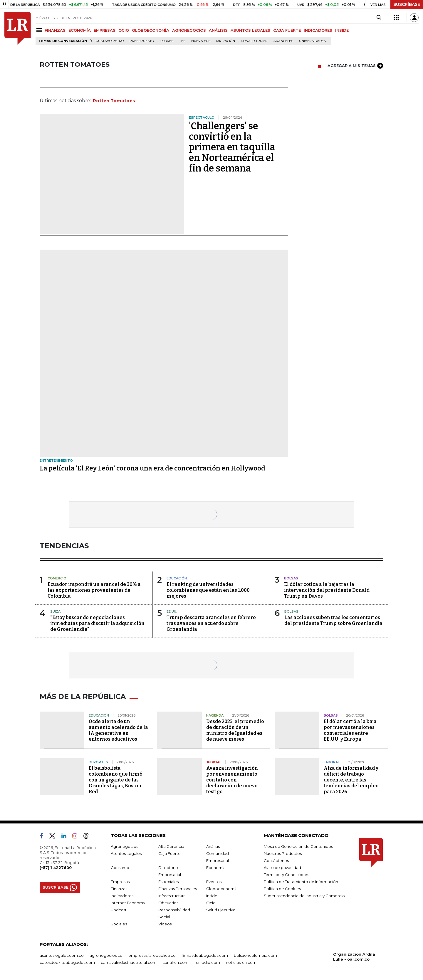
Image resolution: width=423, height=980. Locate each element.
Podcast (119, 910)
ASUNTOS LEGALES (250, 30)
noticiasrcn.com (241, 962)
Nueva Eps (201, 41)
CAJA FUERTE (287, 30)
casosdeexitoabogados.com (67, 962)
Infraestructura (172, 896)
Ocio (211, 903)
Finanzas (119, 889)
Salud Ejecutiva (221, 910)
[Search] (379, 18)
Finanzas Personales (178, 889)
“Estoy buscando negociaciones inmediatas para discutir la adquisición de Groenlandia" (97, 623)
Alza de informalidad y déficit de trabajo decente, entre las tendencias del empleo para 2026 (351, 780)
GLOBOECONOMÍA (151, 30)
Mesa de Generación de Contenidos (298, 846)
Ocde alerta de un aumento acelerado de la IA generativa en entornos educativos (118, 730)
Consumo (120, 868)
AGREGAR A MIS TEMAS (355, 66)
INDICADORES (318, 30)
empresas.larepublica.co (152, 955)
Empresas (120, 882)
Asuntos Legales (126, 853)
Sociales (119, 924)
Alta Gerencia (171, 846)
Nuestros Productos (283, 853)
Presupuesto (142, 41)
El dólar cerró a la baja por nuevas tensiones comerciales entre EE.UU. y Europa (350, 730)
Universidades (312, 41)
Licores (167, 41)
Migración (226, 41)
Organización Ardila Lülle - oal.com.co (354, 957)
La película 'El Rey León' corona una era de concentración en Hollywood (152, 468)
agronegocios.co (106, 955)
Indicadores (122, 896)
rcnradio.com (207, 962)
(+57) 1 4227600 (56, 868)
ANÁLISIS (218, 30)
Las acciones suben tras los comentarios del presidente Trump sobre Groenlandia (333, 620)
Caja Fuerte (169, 853)
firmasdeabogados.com (205, 955)
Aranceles (283, 41)
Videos (165, 924)
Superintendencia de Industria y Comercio (304, 896)
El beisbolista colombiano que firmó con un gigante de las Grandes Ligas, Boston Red (116, 780)
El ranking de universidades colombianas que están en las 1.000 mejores (208, 590)
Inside (212, 896)
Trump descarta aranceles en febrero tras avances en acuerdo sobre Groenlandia (211, 623)
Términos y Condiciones (286, 875)
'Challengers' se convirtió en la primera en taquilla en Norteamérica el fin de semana (232, 147)
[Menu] (40, 30)
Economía (216, 868)
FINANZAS (55, 30)
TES (182, 41)
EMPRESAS (105, 30)
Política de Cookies (282, 889)
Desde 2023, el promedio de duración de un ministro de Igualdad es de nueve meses (235, 730)
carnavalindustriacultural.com (129, 962)
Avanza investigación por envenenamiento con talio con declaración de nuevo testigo (232, 780)
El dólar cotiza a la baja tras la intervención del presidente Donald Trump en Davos (327, 590)
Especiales (168, 882)
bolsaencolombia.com (255, 955)
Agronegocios (124, 846)
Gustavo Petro (110, 41)
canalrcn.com (176, 962)
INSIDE (342, 30)
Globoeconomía (222, 889)
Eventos (214, 882)
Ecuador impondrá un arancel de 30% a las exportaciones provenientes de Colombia (94, 590)
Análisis (213, 846)
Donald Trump (254, 41)
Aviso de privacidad (282, 868)
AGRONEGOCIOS (189, 30)
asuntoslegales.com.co (62, 955)
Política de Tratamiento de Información (301, 882)
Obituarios (168, 903)
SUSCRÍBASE (407, 4)
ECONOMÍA (80, 30)
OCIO (124, 30)
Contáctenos (276, 860)
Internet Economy (128, 903)
